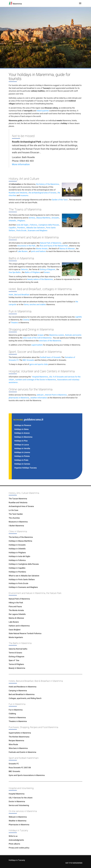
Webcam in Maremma (18, 817)
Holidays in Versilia (22, 448)
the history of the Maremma (48, 184)
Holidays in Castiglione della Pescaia (24, 564)
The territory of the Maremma (21, 537)
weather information (39, 398)
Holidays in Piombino (17, 572)
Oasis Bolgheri (15, 630)
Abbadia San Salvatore (35, 228)
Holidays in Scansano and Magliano (23, 587)
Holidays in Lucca (22, 445)
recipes (40, 335)
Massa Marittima (43, 218)
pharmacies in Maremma (19, 398)
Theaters (14, 323)
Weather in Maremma (17, 821)
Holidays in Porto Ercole (18, 583)
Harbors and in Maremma (19, 626)
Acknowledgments (16, 840)
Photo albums (14, 844)
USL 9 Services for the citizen (21, 798)
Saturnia (24, 269)
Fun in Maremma (16, 710)
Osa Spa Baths (15, 272)
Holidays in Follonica (17, 560)
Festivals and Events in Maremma (22, 752)
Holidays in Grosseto (17, 545)
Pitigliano (21, 221)
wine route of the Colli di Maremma (37, 338)
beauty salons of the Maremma (40, 279)
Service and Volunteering (19, 805)
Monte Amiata (42, 249)
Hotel (11, 295)
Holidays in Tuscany (17, 860)
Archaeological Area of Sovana (21, 506)
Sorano (47, 272)
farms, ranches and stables (35, 304)
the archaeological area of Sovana (42, 193)
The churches (14, 518)
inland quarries (43, 111)
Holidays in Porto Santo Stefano (22, 579)
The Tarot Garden (16, 514)
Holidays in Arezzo (22, 433)
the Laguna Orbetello (17, 614)
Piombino (21, 228)
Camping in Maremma (18, 691)
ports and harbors (38, 251)
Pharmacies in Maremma (19, 825)
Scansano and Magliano (38, 230)
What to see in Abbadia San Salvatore (24, 576)
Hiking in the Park (16, 603)
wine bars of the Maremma (50, 341)
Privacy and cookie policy (19, 848)
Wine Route (13, 744)
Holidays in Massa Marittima (20, 541)
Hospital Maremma (40, 377)
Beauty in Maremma (17, 668)
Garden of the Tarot (60, 200)
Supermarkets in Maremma (20, 733)
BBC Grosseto (28, 360)
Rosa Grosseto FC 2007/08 (20, 768)
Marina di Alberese (67, 249)
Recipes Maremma (16, 741)
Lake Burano (23, 251)
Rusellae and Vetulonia (18, 193)
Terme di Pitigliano (16, 664)
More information (21, 164)
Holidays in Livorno (22, 452)
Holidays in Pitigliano (17, 553)
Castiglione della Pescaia (49, 225)
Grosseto (55, 218)
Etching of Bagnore (47, 269)
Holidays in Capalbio (17, 568)
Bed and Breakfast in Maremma (22, 694)
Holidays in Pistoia (22, 456)
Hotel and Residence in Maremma (22, 687)
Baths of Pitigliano (32, 272)
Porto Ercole (21, 230)
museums (24, 195)
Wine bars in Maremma (18, 748)
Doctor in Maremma (17, 801)
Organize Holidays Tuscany (25, 468)
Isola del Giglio (22, 225)
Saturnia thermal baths (18, 649)
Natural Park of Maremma (51, 243)
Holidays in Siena (21, 429)
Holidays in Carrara (22, 464)
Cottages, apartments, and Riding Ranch (25, 698)
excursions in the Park (26, 246)
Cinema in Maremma (17, 717)
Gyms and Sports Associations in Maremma (27, 775)
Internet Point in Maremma (56, 395)
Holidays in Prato (21, 460)
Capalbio (12, 228)
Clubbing (12, 714)
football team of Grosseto (50, 357)
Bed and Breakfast (22, 295)
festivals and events (73, 335)
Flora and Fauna (15, 607)
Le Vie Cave (13, 510)
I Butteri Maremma (16, 526)
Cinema (26, 320)
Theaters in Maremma (18, 721)
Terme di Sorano (15, 653)
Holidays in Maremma (23, 437)
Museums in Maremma (18, 522)
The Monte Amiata (16, 610)
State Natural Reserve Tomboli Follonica (25, 633)
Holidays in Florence (23, 425)
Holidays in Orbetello (17, 549)
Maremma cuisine (57, 335)
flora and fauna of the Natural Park (54, 246)
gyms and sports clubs (39, 364)
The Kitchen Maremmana (19, 737)
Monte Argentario (16, 637)
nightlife (78, 317)
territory (32, 218)
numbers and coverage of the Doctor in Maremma (36, 380)
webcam (40, 395)
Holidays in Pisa (21, 441)
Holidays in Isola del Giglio (19, 556)
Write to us (13, 836)
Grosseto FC (14, 764)
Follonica (33, 225)
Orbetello (12, 221)
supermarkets (37, 345)
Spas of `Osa (14, 660)
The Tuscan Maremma (18, 499)
